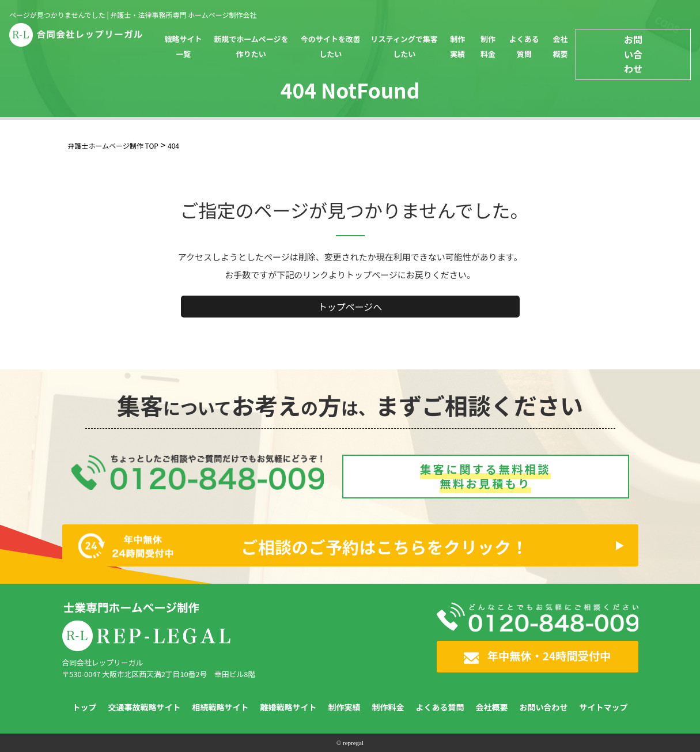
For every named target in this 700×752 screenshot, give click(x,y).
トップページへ (350, 307)
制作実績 (457, 46)
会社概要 (560, 46)
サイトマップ (604, 707)
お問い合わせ (633, 54)
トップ (85, 707)
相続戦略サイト (221, 707)
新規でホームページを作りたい (251, 46)
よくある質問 (524, 46)
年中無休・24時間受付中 (538, 656)
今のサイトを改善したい (331, 46)
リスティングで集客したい (404, 46)
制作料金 (488, 46)
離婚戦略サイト (289, 707)
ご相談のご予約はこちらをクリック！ (303, 546)
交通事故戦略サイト (145, 707)
